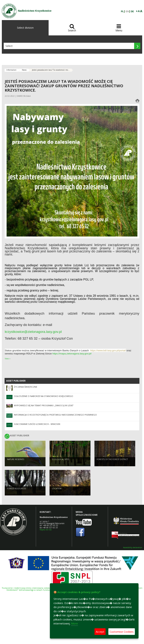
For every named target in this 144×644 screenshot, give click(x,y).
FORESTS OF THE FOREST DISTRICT (112, 459)
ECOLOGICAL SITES (60, 459)
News (24, 70)
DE (132, 11)
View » (8, 359)
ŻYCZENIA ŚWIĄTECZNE (25, 387)
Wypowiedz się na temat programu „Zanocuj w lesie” (44, 405)
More (74, 623)
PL (122, 11)
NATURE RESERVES (16, 459)
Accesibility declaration (133, 548)
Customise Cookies (122, 632)
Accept (100, 632)
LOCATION (57, 489)
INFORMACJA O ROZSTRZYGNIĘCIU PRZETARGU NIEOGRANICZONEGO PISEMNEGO (55, 415)
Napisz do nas (46, 530)
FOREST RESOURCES (17, 489)
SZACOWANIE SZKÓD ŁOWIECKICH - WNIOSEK (37, 424)
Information (11, 70)
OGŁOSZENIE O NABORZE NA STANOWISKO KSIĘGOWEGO (43, 396)
